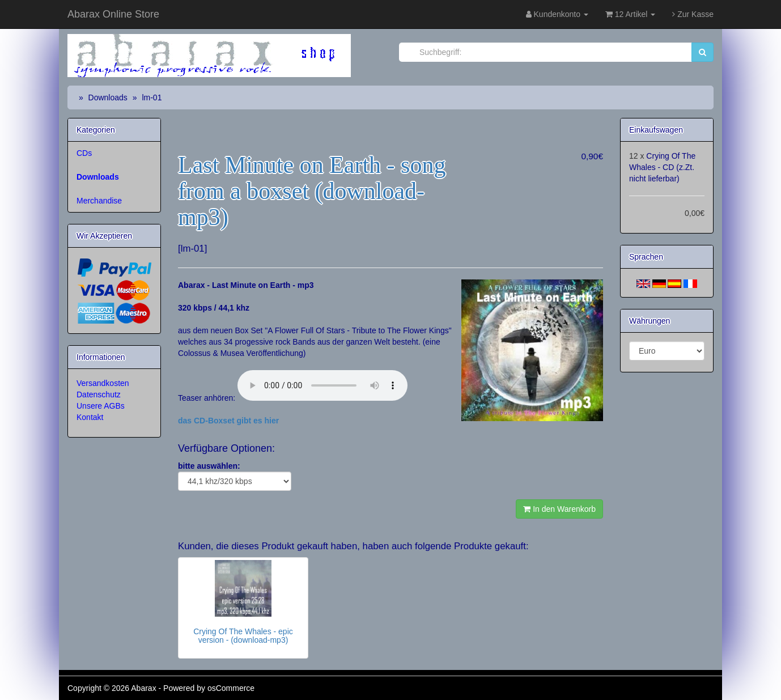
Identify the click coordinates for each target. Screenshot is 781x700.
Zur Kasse (693, 14)
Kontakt (90, 417)
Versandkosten (103, 383)
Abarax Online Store (113, 14)
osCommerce (231, 688)
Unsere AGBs (101, 406)
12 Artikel (630, 14)
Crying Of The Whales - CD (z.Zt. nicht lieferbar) (662, 167)
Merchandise (99, 201)
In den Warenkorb (559, 509)
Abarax (145, 688)
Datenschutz (99, 394)
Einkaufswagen (656, 130)
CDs (84, 153)
